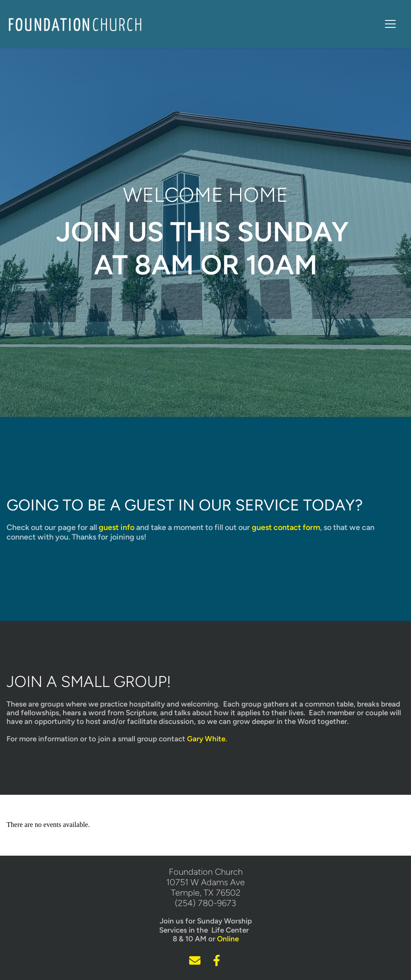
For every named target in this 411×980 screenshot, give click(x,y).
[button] (390, 24)
